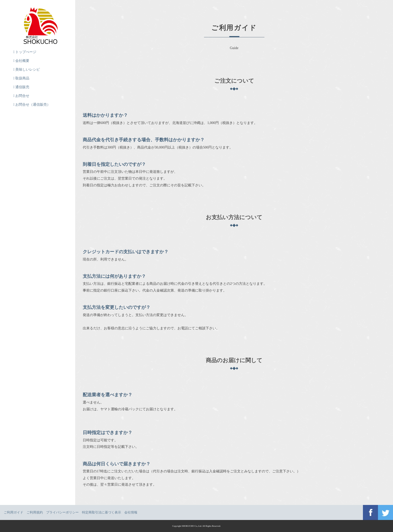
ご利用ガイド (14, 512)
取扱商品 (21, 78)
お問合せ (21, 96)
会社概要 (21, 61)
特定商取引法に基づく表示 (102, 512)
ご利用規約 (35, 512)
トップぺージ (25, 52)
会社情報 (131, 512)
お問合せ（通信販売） (32, 105)
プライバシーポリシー (62, 512)
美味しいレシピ (27, 70)
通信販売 (21, 87)
